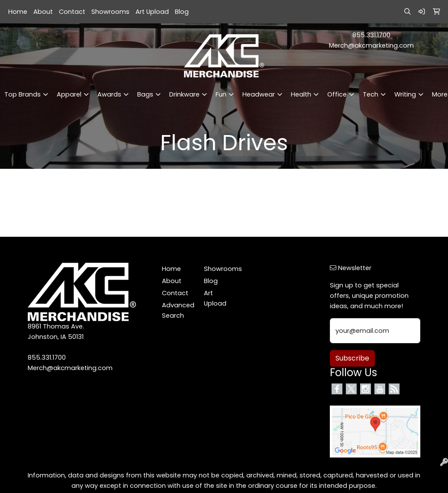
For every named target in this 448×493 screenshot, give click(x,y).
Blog (182, 12)
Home (18, 12)
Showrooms (110, 12)
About (43, 12)
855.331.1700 (371, 35)
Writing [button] (405, 94)
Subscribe (352, 358)
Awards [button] (109, 94)
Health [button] (301, 94)
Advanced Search (178, 310)
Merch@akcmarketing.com (371, 45)
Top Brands (23, 94)
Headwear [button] (259, 94)
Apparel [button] (69, 94)
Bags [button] (145, 94)
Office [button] (337, 94)
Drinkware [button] (184, 94)
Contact (72, 12)
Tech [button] (371, 94)
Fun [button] (221, 94)
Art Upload (152, 12)
